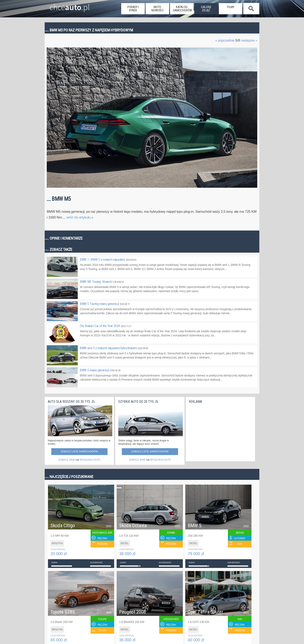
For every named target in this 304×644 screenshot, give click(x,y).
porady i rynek (133, 9)
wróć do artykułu (80, 217)
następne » (249, 40)
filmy (231, 7)
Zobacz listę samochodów (79, 452)
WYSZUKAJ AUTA (90, 460)
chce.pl (65, 6)
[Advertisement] (220, 431)
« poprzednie (225, 40)
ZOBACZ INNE (67, 460)
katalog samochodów (182, 9)
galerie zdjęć (206, 9)
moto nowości (157, 9)
